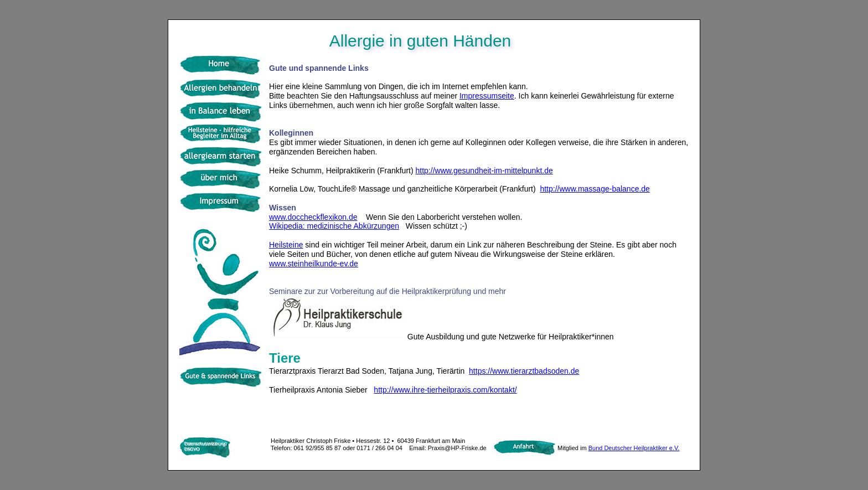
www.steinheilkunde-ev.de (314, 264)
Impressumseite (487, 96)
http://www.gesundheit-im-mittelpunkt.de (484, 171)
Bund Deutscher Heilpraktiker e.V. (634, 448)
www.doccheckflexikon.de (313, 217)
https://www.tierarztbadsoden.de (524, 371)
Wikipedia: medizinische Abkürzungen (334, 226)
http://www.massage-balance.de (595, 189)
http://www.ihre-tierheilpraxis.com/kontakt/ (445, 390)
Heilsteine (286, 245)
